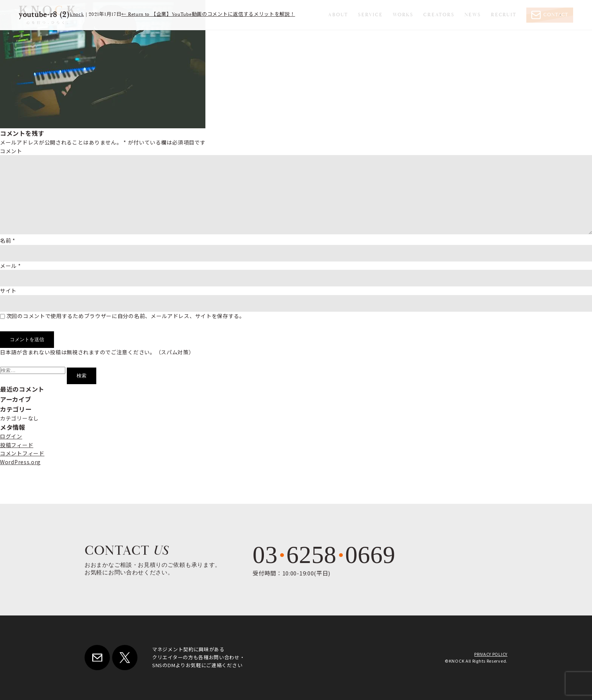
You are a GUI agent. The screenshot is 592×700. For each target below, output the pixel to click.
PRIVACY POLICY (491, 654)
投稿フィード (17, 445)
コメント (11, 151)
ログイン (11, 436)
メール (11, 266)
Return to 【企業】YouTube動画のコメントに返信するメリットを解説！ (208, 15)
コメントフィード (22, 453)
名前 (8, 240)
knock (77, 15)
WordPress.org (20, 462)
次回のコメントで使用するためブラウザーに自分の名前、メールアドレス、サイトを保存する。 (126, 316)
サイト (8, 291)
